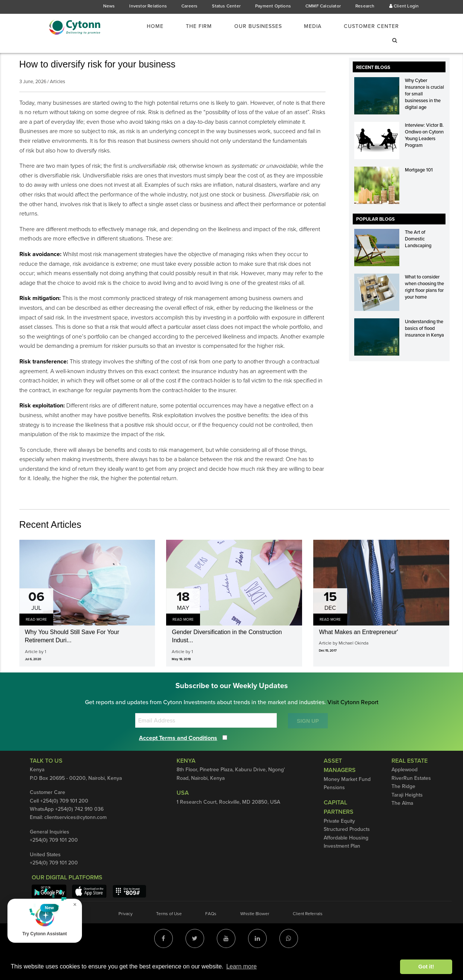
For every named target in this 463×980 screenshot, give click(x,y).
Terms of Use (169, 933)
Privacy (124, 933)
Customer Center (370, 26)
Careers (188, 6)
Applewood (404, 789)
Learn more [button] (241, 966)
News (108, 6)
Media (309, 26)
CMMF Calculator (323, 6)
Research (365, 6)
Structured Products (347, 849)
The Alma (402, 823)
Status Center (226, 6)
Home (145, 26)
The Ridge (404, 806)
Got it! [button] (426, 967)
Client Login (404, 6)
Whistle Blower (255, 933)
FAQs (211, 933)
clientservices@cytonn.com (77, 837)
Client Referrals (309, 933)
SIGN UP (308, 740)
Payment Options (272, 6)
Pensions (334, 807)
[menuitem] (149, 26)
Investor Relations (147, 6)
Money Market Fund (347, 799)
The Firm (190, 26)
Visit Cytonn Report (354, 722)
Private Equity (340, 841)
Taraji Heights (407, 814)
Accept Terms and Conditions (181, 757)
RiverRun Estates (412, 798)
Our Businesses (252, 26)
